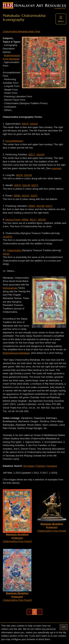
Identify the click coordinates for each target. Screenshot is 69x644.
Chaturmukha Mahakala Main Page (22, 31)
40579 (17, 185)
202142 (34, 124)
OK (64, 627)
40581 (32, 206)
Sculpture (52, 466)
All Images (29, 466)
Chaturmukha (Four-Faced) (17, 516)
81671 (49, 206)
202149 (41, 220)
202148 (40, 206)
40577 (32, 155)
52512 (6, 254)
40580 (17, 196)
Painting (41, 466)
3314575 (7, 237)
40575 (25, 124)
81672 (34, 196)
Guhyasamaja (10, 288)
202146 (26, 185)
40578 (19, 175)
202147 (25, 196)
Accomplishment (14, 141)
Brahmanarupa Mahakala (16, 353)
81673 (35, 185)
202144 (40, 155)
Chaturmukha (14, 250)
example (56, 168)
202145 (28, 175)
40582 (25, 220)
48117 (33, 220)
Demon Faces (13, 220)
